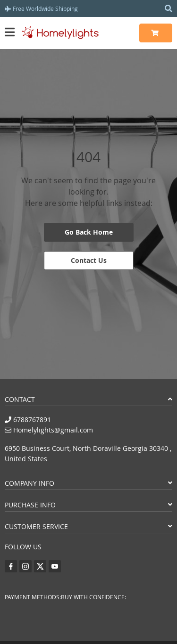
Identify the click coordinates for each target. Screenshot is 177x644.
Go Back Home (89, 232)
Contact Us (89, 260)
